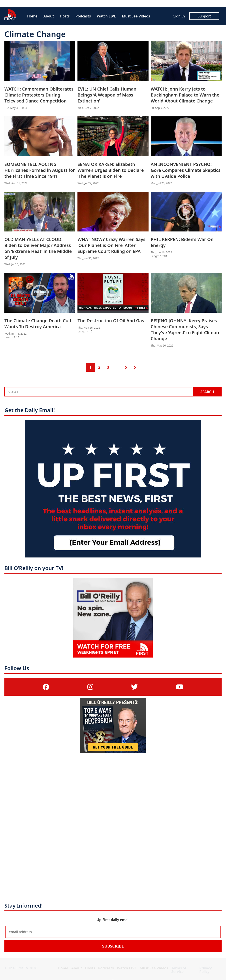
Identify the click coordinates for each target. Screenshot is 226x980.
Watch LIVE (106, 16)
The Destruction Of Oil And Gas (111, 321)
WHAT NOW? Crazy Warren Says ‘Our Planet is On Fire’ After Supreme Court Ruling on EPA (111, 245)
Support (204, 16)
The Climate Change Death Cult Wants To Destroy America (38, 324)
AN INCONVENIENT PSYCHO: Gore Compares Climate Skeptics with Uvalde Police (186, 170)
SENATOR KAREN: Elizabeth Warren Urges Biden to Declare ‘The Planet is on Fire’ (111, 170)
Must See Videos (136, 16)
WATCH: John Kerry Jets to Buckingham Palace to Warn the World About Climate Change (185, 95)
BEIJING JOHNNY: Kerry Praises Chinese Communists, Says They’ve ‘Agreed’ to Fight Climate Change (186, 330)
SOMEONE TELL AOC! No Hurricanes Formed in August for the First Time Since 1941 (40, 170)
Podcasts (83, 16)
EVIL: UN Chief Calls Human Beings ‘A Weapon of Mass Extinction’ (107, 95)
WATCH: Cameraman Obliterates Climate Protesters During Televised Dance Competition (39, 95)
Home (32, 16)
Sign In (179, 16)
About (49, 16)
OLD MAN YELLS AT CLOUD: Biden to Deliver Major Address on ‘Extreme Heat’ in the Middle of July (38, 248)
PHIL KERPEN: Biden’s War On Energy (182, 242)
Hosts (65, 16)
